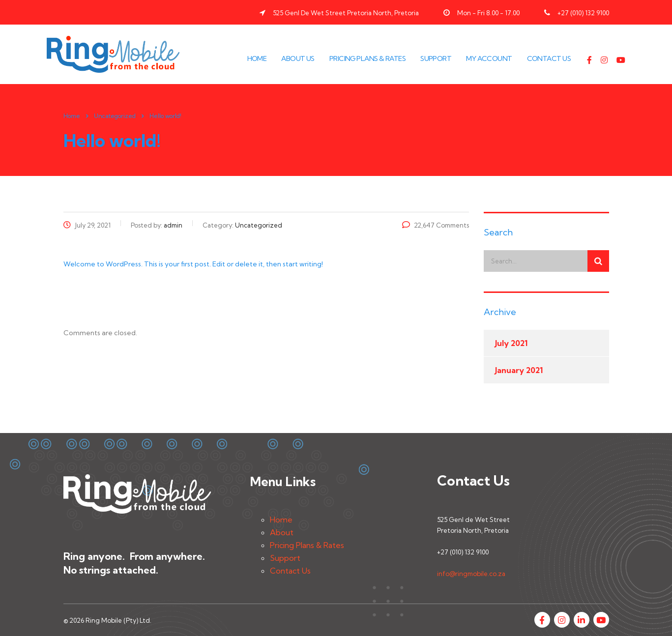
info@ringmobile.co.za (471, 574)
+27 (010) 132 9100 (583, 13)
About (282, 532)
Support (436, 58)
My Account (489, 58)
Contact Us (549, 58)
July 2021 (511, 343)
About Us (298, 58)
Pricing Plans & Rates (367, 58)
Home (257, 58)
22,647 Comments (436, 225)
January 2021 (519, 370)
